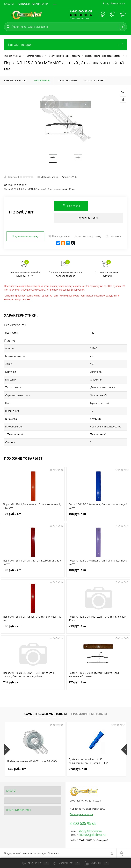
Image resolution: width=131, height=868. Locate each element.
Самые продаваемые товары (46, 714)
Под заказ (113, 236)
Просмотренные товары (89, 714)
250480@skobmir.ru (92, 835)
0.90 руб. (78, 769)
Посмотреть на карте (81, 814)
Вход (106, 4)
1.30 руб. (17, 769)
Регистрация (118, 4)
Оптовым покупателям (33, 4)
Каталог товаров (65, 45)
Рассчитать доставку (88, 236)
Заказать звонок (79, 19)
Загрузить (96, 372)
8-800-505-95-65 (81, 15)
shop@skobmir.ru (90, 831)
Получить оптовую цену (25, 236)
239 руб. (98, 628)
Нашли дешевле (59, 236)
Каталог (9, 4)
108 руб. (33, 516)
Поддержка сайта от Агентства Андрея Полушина (32, 854)
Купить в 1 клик (88, 218)
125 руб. (98, 684)
